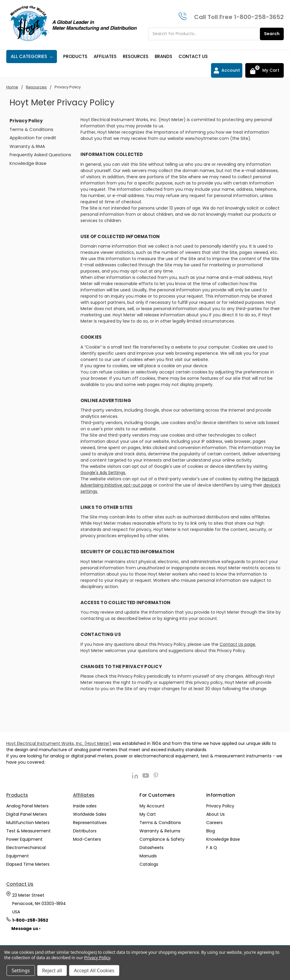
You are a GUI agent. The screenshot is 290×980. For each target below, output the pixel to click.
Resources (136, 56)
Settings (21, 970)
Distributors (85, 831)
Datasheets (152, 848)
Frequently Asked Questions (40, 155)
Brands (163, 56)
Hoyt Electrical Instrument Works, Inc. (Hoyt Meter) (59, 743)
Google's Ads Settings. (103, 473)
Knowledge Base (28, 163)
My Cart (148, 814)
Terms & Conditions (31, 129)
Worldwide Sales (90, 814)
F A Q (212, 848)
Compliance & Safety (162, 839)
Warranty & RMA (27, 146)
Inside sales (85, 806)
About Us (215, 814)
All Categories (32, 56)
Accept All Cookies (94, 970)
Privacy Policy (220, 806)
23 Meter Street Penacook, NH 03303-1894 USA (39, 904)
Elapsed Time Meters (28, 864)
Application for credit (33, 138)
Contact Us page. (238, 644)
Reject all (52, 970)
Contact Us (193, 56)
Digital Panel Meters (27, 814)
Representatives (90, 823)
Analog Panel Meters (27, 806)
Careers (214, 823)
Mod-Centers (87, 839)
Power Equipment (24, 839)
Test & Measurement (28, 831)
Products (75, 56)
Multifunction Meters (28, 823)
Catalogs (149, 864)
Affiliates (105, 56)
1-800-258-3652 (259, 17)
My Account (152, 806)
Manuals (148, 856)
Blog (211, 831)
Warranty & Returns (160, 831)
